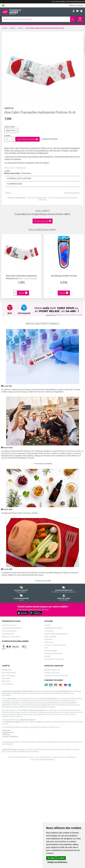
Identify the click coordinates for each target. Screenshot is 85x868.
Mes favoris (6, 682)
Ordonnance (49, 643)
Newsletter (49, 640)
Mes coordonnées (9, 673)
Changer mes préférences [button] (57, 862)
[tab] (42, 179)
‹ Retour (8, 193)
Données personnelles (53, 654)
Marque (13, 28)
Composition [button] (14, 184)
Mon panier (6, 679)
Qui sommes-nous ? (10, 626)
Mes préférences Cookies (54, 659)
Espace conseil (50, 637)
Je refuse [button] (61, 858)
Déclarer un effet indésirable (55, 645)
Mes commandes (9, 676)
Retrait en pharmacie (52, 670)
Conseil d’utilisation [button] (19, 179)
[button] (11, 130)
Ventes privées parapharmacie (56, 634)
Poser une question (9, 631)
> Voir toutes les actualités (43, 464)
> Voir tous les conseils (43, 581)
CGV (46, 648)
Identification (7, 670)
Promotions (49, 631)
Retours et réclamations (11, 637)
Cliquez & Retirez (21, 589)
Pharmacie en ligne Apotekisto (42, 760)
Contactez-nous (8, 634)
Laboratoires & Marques (53, 628)
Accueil (4, 28)
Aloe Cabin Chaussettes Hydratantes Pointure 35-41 (21, 277)
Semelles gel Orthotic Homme (64, 276)
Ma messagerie (8, 684)
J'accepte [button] (51, 858)
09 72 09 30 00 (64, 597)
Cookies (48, 657)
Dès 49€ (64, 589)
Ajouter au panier (28, 139)
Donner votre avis (43, 221)
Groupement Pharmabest (11, 628)
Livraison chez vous (52, 673)
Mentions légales (51, 651)
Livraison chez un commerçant (56, 676)
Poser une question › (72, 193)
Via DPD (21, 597)
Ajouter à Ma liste (49, 139)
